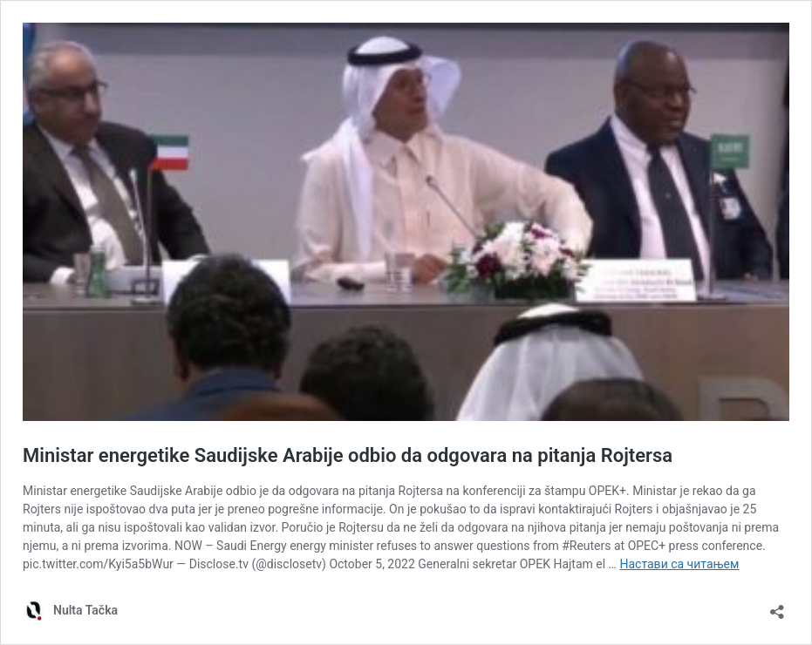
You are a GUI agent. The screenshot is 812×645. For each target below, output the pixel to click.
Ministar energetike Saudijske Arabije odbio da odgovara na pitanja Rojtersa (348, 455)
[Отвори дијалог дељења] (777, 606)
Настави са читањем (679, 564)
